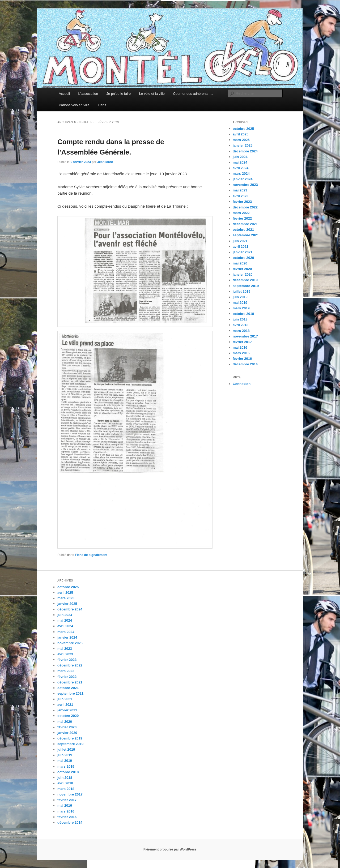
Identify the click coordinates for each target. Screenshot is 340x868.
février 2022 (242, 218)
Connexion (242, 384)
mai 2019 (240, 303)
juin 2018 (240, 319)
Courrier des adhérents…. (193, 94)
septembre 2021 (246, 235)
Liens (102, 105)
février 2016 (242, 359)
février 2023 (242, 202)
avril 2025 (241, 134)
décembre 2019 (245, 280)
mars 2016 (241, 353)
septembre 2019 (246, 286)
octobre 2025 (243, 129)
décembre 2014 (245, 364)
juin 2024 (240, 157)
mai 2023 (240, 190)
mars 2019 (241, 308)
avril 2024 (241, 168)
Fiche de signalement (91, 555)
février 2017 (242, 342)
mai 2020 (240, 263)
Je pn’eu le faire (119, 94)
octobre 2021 (243, 230)
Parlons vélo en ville (74, 105)
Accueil (64, 94)
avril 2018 (241, 325)
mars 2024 (241, 174)
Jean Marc (105, 162)
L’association (88, 94)
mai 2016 (240, 347)
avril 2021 (241, 247)
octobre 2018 (243, 314)
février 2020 (242, 269)
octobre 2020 (243, 258)
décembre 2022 (245, 207)
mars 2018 (241, 331)
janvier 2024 (243, 179)
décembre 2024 (245, 151)
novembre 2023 (245, 185)
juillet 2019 (241, 291)
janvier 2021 (243, 252)
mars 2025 (241, 140)
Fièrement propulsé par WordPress (170, 849)
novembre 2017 (245, 336)
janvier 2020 (243, 274)
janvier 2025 (243, 145)
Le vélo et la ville (152, 94)
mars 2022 (241, 213)
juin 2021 (240, 241)
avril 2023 (241, 196)
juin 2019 (240, 297)
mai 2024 (240, 162)
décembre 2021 (245, 224)
